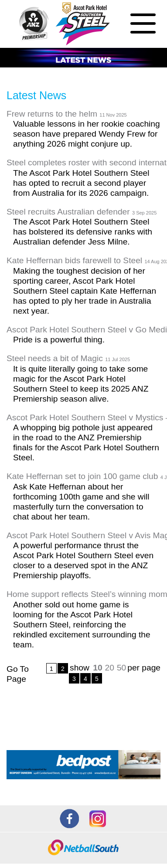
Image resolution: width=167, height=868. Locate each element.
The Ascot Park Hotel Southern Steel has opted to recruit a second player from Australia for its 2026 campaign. (81, 183)
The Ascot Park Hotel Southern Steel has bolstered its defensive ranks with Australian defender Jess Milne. (83, 232)
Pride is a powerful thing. (59, 340)
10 (97, 668)
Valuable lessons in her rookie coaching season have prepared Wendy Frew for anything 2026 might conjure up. (87, 134)
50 (121, 668)
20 (110, 668)
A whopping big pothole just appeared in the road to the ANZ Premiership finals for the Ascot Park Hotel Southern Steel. (86, 442)
